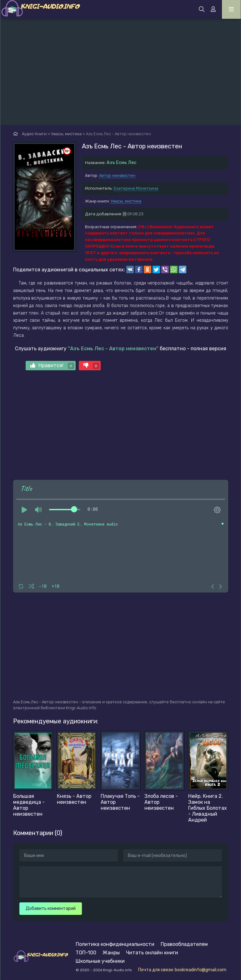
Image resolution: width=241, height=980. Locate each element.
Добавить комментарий (51, 908)
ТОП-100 (86, 953)
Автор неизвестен (117, 175)
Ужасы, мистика (126, 201)
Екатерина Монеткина (136, 188)
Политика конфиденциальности (115, 944)
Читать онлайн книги (152, 953)
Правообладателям (184, 944)
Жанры (111, 953)
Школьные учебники (100, 961)
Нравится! (52, 366)
